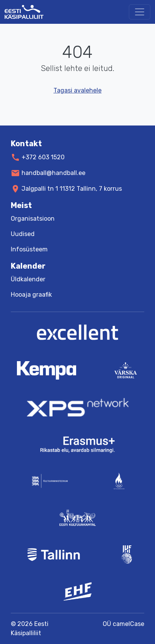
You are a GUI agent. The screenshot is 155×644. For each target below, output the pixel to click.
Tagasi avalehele (77, 90)
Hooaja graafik (31, 295)
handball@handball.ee (53, 173)
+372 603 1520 (43, 157)
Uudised (23, 234)
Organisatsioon (33, 219)
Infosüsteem (29, 249)
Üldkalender (28, 279)
